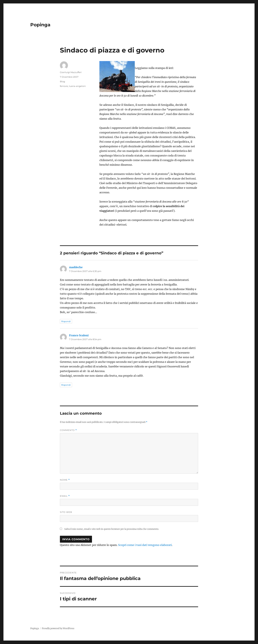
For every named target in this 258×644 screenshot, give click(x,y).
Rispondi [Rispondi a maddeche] (66, 321)
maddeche (76, 267)
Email (65, 496)
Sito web (66, 512)
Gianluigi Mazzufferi (71, 72)
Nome (65, 480)
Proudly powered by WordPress (58, 628)
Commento (68, 430)
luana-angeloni (77, 86)
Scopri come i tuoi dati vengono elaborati (145, 545)
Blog (62, 81)
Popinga (40, 25)
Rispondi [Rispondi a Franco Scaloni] (66, 385)
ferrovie (64, 86)
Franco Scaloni (79, 335)
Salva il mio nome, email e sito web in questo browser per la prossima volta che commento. (112, 529)
